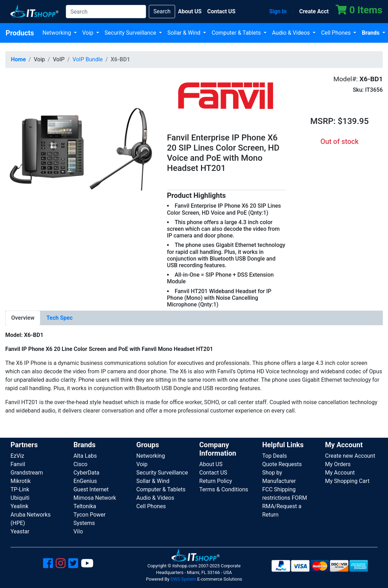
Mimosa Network (95, 498)
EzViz (17, 456)
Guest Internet (91, 489)
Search (162, 11)
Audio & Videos (292, 33)
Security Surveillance (131, 33)
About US (211, 464)
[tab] (23, 318)
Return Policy (216, 481)
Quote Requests (282, 464)
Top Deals (275, 456)
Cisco (81, 464)
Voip (89, 33)
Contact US (213, 473)
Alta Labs (85, 456)
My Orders (338, 464)
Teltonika (85, 506)
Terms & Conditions (224, 489)
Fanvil (18, 464)
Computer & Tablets (237, 33)
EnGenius (85, 481)
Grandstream (27, 473)
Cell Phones (337, 33)
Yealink (19, 506)
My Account (340, 473)
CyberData (86, 473)
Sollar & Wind (185, 33)
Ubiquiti (20, 498)
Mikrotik (21, 481)
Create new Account (350, 456)
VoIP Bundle (88, 59)
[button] (81, 149)
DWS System (183, 579)
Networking (57, 33)
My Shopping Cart (347, 481)
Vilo (78, 531)
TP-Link (20, 489)
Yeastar (20, 531)
